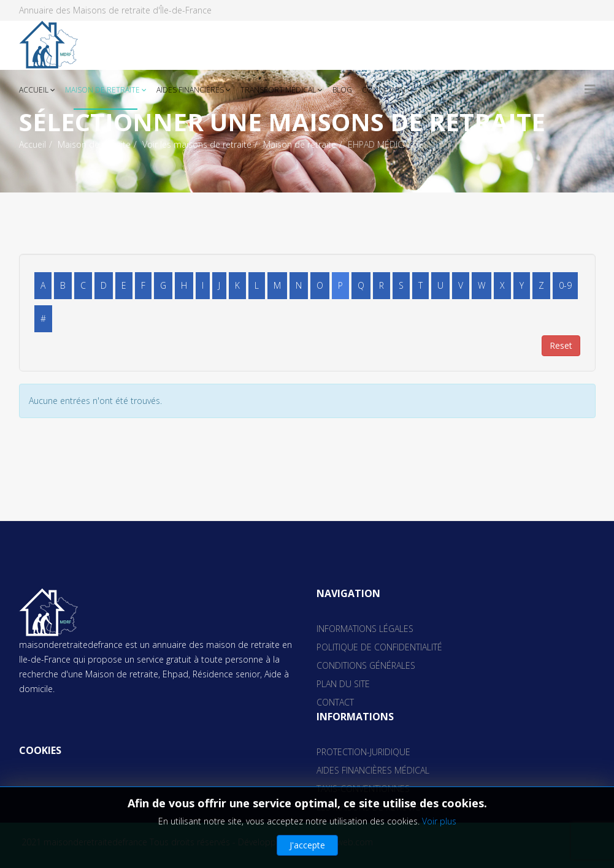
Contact (335, 702)
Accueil (34, 90)
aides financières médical (373, 770)
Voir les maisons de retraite (197, 144)
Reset (561, 345)
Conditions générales (366, 665)
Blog (342, 90)
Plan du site (343, 684)
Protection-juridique (363, 752)
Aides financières (190, 90)
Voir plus (439, 821)
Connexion (384, 90)
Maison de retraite (102, 90)
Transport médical (279, 90)
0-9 (565, 285)
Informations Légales (365, 629)
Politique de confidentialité (379, 647)
